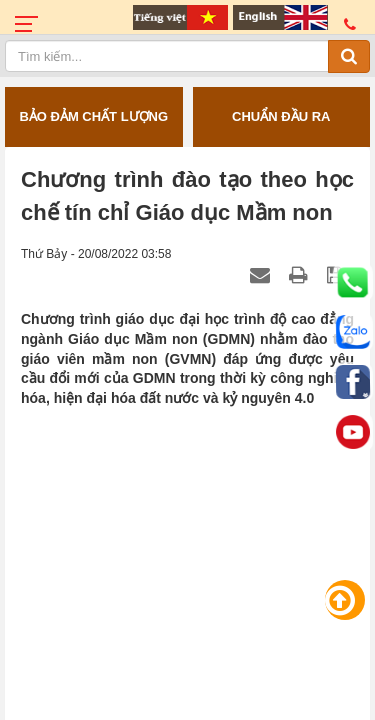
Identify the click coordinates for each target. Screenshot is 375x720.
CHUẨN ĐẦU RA (281, 116)
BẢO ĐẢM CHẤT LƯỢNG (93, 116)
